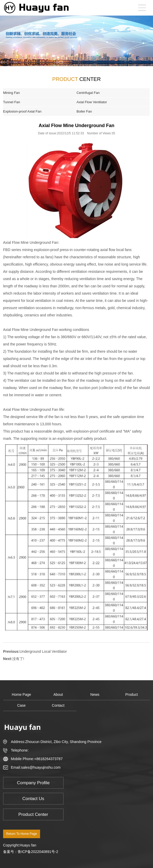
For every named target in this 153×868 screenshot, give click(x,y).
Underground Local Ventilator (43, 651)
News (95, 695)
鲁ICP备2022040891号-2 (38, 852)
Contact (58, 705)
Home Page (21, 695)
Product (132, 695)
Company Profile (33, 783)
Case (21, 705)
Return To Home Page (22, 834)
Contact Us (33, 799)
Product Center (33, 814)
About (58, 695)
